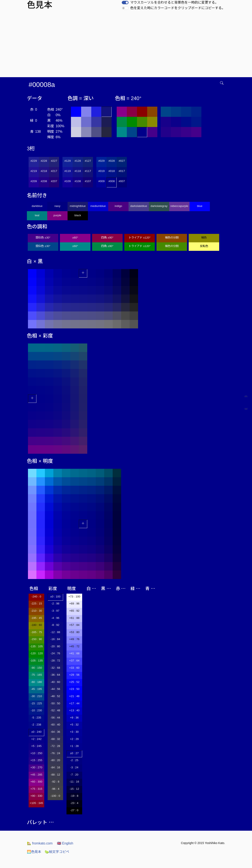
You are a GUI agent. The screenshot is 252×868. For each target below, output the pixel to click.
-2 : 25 (74, 760)
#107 (88, 181)
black (78, 215)
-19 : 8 (74, 796)
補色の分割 (172, 238)
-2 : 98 (55, 604)
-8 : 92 (55, 625)
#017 (122, 171)
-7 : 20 (74, 775)
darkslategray (159, 206)
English (65, 843)
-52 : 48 (55, 710)
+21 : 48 (74, 696)
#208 (44, 181)
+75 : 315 (36, 789)
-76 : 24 (55, 753)
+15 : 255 (36, 760)
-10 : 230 (36, 710)
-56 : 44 (55, 718)
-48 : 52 (55, 696)
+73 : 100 (74, 597)
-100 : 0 (55, 796)
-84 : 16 (55, 767)
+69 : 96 (74, 604)
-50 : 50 (55, 703)
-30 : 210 (36, 696)
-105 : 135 (36, 661)
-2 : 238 (36, 725)
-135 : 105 (36, 646)
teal (37, 215)
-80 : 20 (55, 760)
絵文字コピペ (57, 852)
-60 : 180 (36, 682)
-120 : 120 (36, 653)
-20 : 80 (55, 646)
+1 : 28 (74, 746)
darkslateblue (139, 206)
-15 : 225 (36, 703)
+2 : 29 (74, 739)
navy (57, 206)
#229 (34, 161)
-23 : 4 (74, 803)
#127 (88, 161)
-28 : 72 (55, 661)
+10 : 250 (36, 753)
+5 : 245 (37, 746)
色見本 (34, 852)
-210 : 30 (36, 611)
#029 (101, 161)
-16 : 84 (55, 639)
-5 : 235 (36, 718)
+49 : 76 (74, 639)
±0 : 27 (74, 753)
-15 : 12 (74, 789)
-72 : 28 (55, 746)
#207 (54, 181)
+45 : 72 (74, 646)
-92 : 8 (55, 782)
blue (200, 206)
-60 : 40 (55, 725)
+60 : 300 (36, 782)
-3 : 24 (74, 767)
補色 (204, 238)
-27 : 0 (74, 810)
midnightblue (78, 206)
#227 (54, 161)
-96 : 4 (55, 789)
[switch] (125, 3)
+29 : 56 (74, 675)
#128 (78, 161)
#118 (78, 171)
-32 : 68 (55, 668)
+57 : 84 (74, 625)
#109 (68, 181)
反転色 (204, 246)
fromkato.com (40, 843)
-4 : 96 (55, 618)
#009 (101, 181)
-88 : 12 (55, 775)
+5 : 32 (74, 725)
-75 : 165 (36, 675)
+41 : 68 (74, 653)
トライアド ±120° (140, 238)
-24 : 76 (55, 653)
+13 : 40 (74, 710)
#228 (44, 161)
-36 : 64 (55, 675)
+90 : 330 (36, 796)
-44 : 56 (55, 689)
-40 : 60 (55, 682)
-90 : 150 (36, 668)
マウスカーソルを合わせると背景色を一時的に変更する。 (174, 2)
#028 (112, 161)
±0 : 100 (55, 597)
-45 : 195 (36, 689)
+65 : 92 (74, 611)
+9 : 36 (74, 718)
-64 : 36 (55, 732)
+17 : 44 (74, 703)
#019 (101, 171)
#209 (34, 181)
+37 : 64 (74, 661)
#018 (112, 171)
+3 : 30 (74, 732)
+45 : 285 (36, 775)
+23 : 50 (74, 689)
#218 (44, 171)
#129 (68, 161)
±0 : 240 (36, 732)
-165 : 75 (36, 632)
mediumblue (98, 206)
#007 (122, 181)
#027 (122, 161)
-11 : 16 (74, 782)
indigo (118, 206)
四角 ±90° (107, 238)
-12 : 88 (55, 632)
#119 (68, 171)
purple (57, 215)
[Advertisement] (127, 45)
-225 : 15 (36, 604)
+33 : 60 (74, 668)
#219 (34, 171)
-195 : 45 (36, 618)
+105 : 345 (36, 803)
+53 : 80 (74, 632)
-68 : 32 (55, 739)
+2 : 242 (37, 739)
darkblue (37, 206)
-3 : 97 (55, 611)
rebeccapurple (179, 206)
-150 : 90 (36, 639)
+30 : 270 (36, 767)
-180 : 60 (36, 625)
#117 (88, 171)
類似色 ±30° (43, 238)
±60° (75, 238)
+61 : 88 (74, 618)
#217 (54, 171)
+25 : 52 (74, 682)
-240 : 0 (36, 597)
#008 (112, 181)
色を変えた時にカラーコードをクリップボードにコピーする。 (178, 8)
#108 (78, 181)
